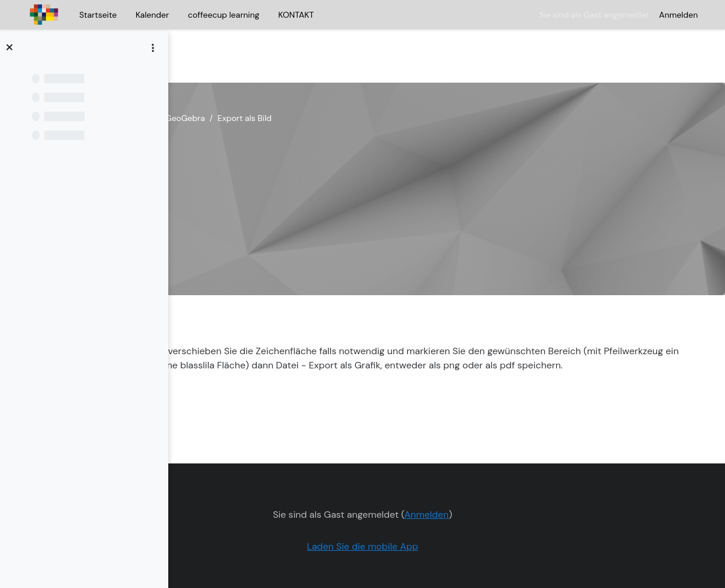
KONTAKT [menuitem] (296, 15)
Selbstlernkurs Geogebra (242, 83)
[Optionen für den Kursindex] (153, 48)
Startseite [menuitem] (98, 15)
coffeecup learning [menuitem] (223, 15)
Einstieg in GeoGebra (342, 83)
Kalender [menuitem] (153, 15)
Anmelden (678, 15)
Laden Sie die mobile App (437, 511)
